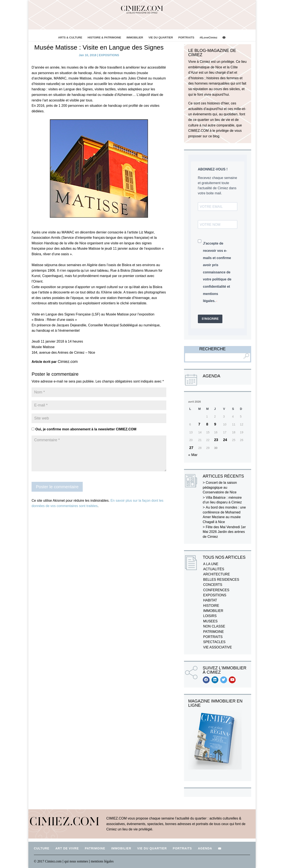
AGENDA (205, 848)
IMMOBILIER (135, 37)
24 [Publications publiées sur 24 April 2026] (225, 440)
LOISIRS (210, 616)
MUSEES (210, 621)
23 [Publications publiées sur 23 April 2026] (216, 440)
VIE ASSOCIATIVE (218, 647)
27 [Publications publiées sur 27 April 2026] (191, 448)
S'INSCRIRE (210, 319)
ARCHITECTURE (217, 574)
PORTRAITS (186, 37)
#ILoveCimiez (208, 37)
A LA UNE (211, 564)
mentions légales (102, 861)
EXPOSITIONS (109, 55)
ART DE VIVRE (67, 848)
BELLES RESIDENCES (221, 580)
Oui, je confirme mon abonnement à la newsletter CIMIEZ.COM (84, 429)
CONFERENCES (216, 590)
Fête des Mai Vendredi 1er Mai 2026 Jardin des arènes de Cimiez (224, 532)
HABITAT (210, 600)
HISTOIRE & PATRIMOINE (104, 37)
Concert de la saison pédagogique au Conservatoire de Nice (220, 487)
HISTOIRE (211, 606)
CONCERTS (213, 585)
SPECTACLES (214, 642)
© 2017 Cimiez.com (48, 861)
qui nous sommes (77, 861)
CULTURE (42, 848)
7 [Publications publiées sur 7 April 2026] (199, 424)
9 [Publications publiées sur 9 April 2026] (215, 424)
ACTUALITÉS (214, 569)
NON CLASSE (214, 626)
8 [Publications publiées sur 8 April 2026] (207, 424)
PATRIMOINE (214, 632)
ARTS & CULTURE (70, 37)
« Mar (193, 455)
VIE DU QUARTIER (161, 37)
